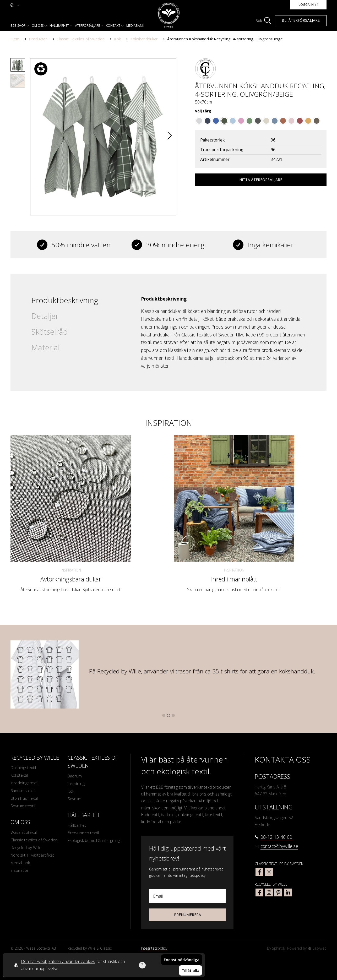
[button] (170, 137)
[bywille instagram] (269, 892)
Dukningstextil (23, 768)
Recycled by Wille (26, 848)
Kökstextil (19, 776)
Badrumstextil (23, 791)
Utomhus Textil (24, 799)
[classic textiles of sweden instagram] (269, 872)
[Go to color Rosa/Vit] (241, 121)
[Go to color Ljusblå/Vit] (233, 121)
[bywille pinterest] (278, 892)
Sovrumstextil (23, 806)
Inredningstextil (24, 783)
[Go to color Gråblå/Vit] (275, 121)
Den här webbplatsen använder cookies (58, 962)
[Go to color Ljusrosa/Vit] (291, 121)
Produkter (38, 39)
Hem (15, 39)
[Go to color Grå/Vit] (199, 121)
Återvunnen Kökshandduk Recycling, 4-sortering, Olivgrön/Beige (225, 39)
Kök (117, 39)
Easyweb (317, 948)
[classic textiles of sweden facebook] (259, 872)
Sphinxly (279, 948)
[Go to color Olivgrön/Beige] (224, 121)
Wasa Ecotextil (24, 833)
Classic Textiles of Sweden (81, 39)
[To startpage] (169, 16)
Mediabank (135, 26)
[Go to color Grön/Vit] (249, 121)
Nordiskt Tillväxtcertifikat (32, 856)
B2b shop (18, 26)
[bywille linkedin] (288, 892)
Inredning (76, 784)
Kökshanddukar (144, 39)
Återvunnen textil (83, 833)
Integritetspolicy (154, 948)
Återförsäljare (87, 26)
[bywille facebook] (259, 892)
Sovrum (75, 799)
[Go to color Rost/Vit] (283, 121)
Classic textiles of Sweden (34, 840)
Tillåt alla (191, 971)
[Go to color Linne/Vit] (266, 121)
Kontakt (113, 26)
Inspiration (71, 570)
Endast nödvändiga (182, 960)
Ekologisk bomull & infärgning (85, 844)
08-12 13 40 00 (276, 837)
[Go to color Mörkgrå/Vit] (258, 121)
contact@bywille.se (279, 846)
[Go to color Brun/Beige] (317, 121)
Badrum (75, 776)
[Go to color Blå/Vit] (216, 121)
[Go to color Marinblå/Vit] (208, 121)
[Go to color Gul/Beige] (308, 121)
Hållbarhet (59, 26)
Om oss (38, 26)
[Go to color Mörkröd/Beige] (300, 121)
